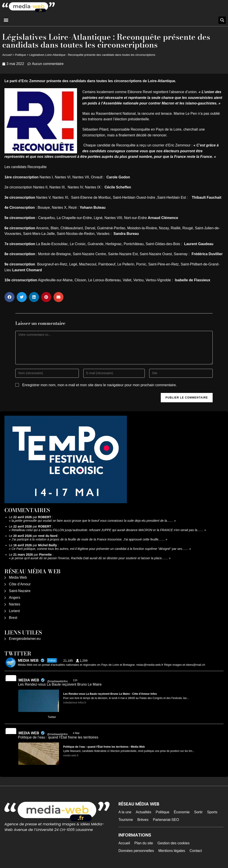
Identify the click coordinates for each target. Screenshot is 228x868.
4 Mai (76, 733)
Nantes (15, 604)
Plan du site (144, 843)
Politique (20, 55)
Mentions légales (172, 851)
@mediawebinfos (57, 681)
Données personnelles (136, 851)
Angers (15, 598)
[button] (6, 20)
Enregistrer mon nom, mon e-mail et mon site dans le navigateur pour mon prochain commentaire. (100, 385)
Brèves (143, 820)
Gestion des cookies (173, 843)
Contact (196, 851)
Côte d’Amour (20, 584)
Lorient (14, 611)
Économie (182, 812)
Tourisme (126, 820)
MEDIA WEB (29, 680)
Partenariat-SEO (166, 820)
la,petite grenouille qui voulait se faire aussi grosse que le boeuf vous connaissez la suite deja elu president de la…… (92, 521)
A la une (125, 812)
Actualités (144, 812)
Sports (212, 812)
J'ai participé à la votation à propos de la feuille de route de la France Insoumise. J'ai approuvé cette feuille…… (88, 539)
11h (75, 680)
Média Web (18, 577)
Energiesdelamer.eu (25, 639)
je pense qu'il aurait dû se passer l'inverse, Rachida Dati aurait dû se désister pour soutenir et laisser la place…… (90, 558)
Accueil (7, 55)
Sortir (198, 812)
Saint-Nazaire (20, 591)
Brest (13, 618)
